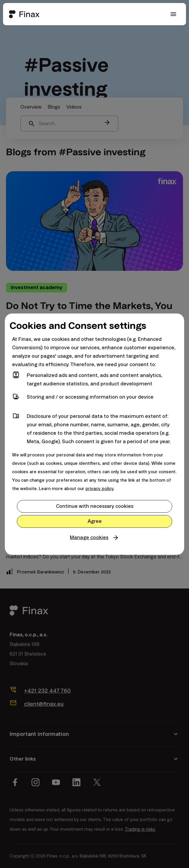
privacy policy (99, 489)
